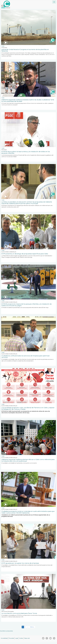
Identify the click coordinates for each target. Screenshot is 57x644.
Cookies (21, 638)
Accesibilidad (4, 638)
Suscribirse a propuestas (6, 631)
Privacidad (11, 638)
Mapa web (27, 638)
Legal (17, 638)
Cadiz (3, 46)
